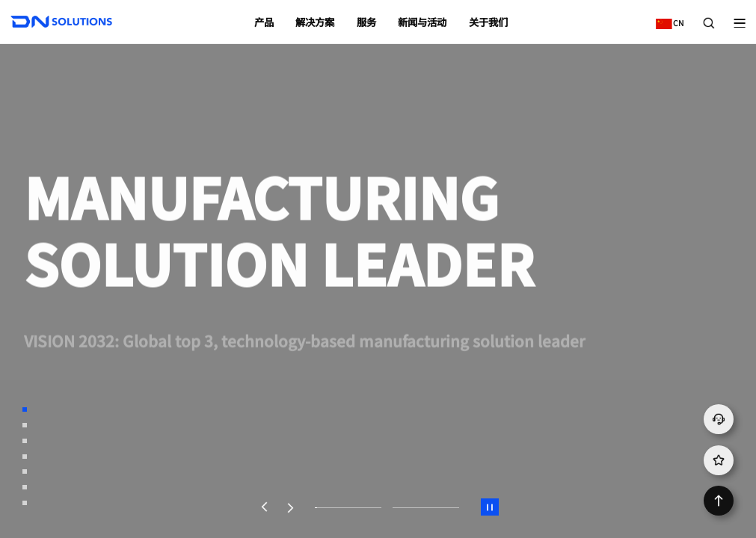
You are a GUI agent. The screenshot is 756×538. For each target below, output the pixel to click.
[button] (264, 507)
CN (667, 18)
